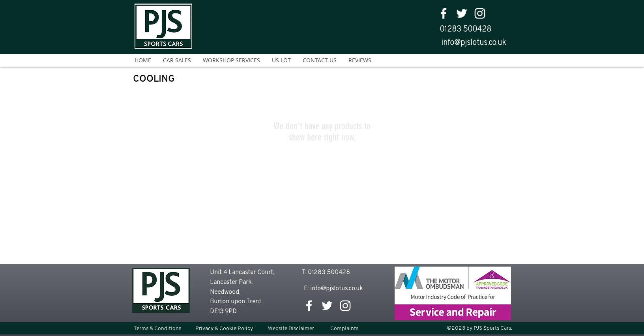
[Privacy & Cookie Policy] (224, 329)
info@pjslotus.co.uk (474, 43)
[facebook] (444, 13)
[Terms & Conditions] (157, 329)
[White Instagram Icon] (480, 13)
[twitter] (462, 13)
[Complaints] (344, 329)
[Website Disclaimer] (291, 329)
